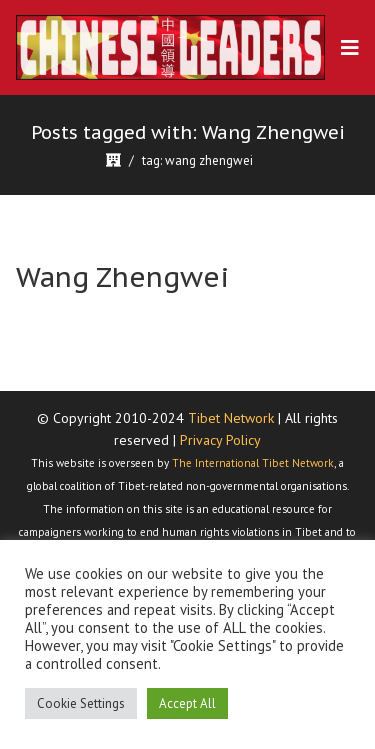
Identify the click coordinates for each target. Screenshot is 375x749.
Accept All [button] (187, 703)
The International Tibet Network (253, 463)
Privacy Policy (220, 440)
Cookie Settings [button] (81, 703)
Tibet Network (231, 418)
